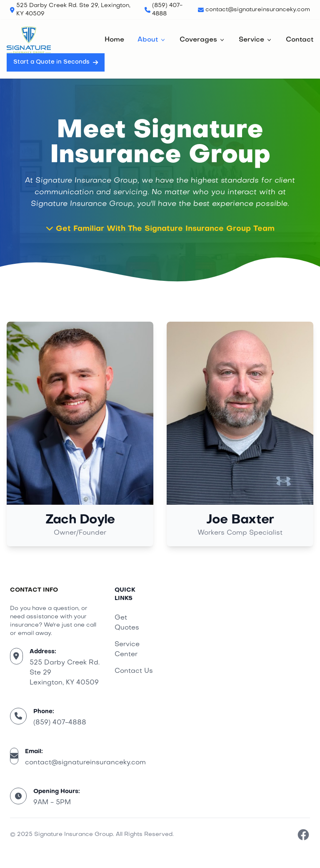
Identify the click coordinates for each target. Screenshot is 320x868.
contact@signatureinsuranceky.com (85, 763)
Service (256, 40)
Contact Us (134, 671)
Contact (300, 40)
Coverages (202, 40)
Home (114, 40)
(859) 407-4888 (60, 723)
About (152, 40)
